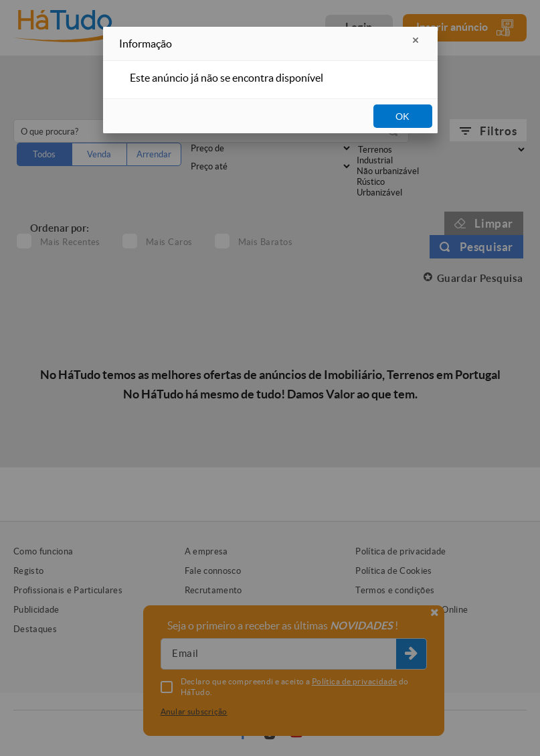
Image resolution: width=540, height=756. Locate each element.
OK (402, 117)
